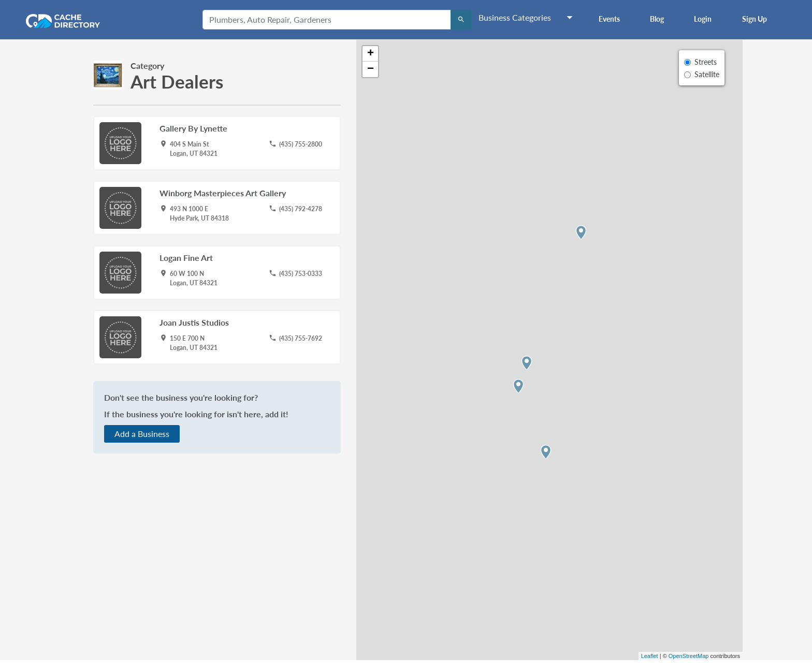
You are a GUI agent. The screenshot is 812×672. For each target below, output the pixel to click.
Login (703, 19)
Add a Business (142, 434)
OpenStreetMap (689, 656)
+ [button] (371, 54)
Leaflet (650, 656)
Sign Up (755, 19)
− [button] (371, 69)
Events (609, 19)
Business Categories (515, 17)
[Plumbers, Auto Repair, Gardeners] (327, 20)
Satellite (707, 74)
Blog (657, 19)
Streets (706, 62)
